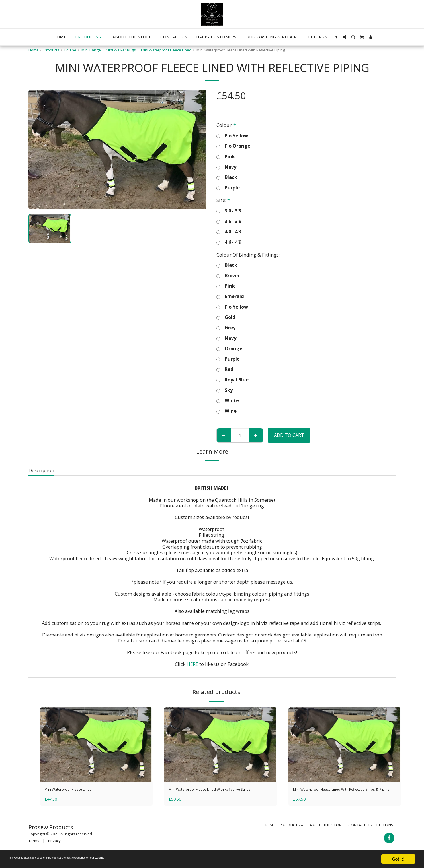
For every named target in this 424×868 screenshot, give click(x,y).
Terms (34, 850)
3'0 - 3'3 (229, 211)
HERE (192, 664)
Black (227, 177)
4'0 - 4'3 (229, 232)
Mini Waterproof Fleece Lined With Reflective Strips (218, 794)
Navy (226, 167)
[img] (96, 745)
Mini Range (91, 50)
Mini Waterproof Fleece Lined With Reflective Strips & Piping (342, 794)
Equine (70, 50)
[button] (336, 37)
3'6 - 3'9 (229, 221)
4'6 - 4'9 (229, 242)
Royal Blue (233, 380)
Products (52, 50)
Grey (226, 328)
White (228, 401)
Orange (229, 349)
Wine (227, 411)
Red (225, 369)
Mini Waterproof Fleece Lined (166, 50)
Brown (228, 276)
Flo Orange (233, 146)
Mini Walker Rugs (121, 50)
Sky (225, 390)
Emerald (230, 296)
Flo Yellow (232, 136)
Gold (226, 317)
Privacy (54, 850)
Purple (228, 188)
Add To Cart (289, 435)
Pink (226, 157)
